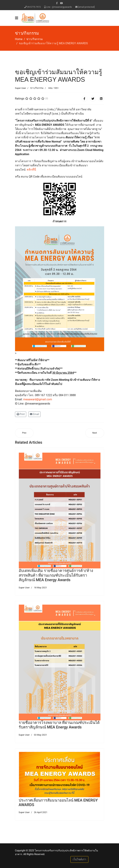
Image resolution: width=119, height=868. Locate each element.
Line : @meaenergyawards (59, 7)
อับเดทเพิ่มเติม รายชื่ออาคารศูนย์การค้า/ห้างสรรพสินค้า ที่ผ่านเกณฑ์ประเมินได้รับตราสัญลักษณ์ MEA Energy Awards (56, 575)
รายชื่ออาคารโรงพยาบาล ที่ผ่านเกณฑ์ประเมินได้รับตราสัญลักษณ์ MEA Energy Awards (59, 725)
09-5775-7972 (34, 7)
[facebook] (57, 3)
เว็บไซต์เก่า (79, 859)
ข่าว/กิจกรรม (37, 88)
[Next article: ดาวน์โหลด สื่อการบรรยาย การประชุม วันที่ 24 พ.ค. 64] (95, 433)
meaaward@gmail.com (38, 399)
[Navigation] (17, 18)
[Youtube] (62, 3)
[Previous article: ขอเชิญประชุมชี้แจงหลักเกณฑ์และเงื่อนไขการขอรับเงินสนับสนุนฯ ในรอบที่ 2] (24, 433)
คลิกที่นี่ (32, 170)
